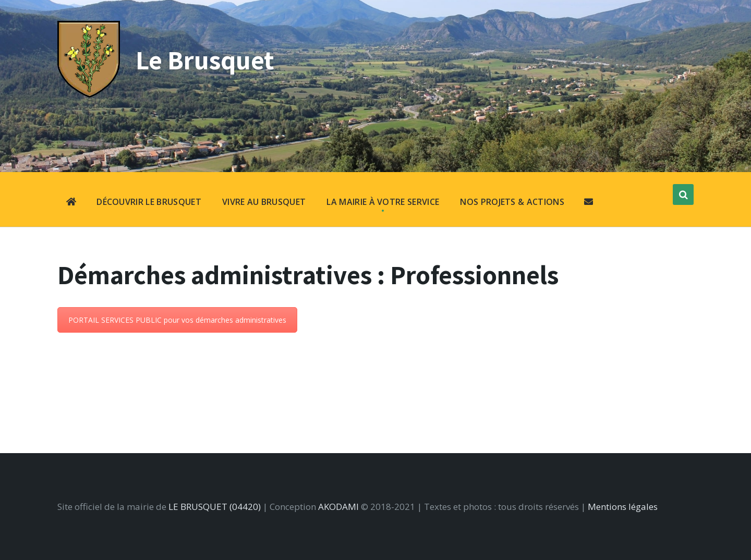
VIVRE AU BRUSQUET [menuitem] (264, 202)
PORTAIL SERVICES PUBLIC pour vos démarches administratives (177, 320)
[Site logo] (89, 94)
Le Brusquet (205, 60)
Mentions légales (623, 507)
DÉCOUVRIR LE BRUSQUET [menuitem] (149, 202)
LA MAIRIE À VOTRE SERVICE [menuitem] (383, 202)
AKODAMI (338, 507)
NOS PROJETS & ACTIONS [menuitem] (512, 202)
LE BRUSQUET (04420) (215, 507)
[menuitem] (71, 203)
